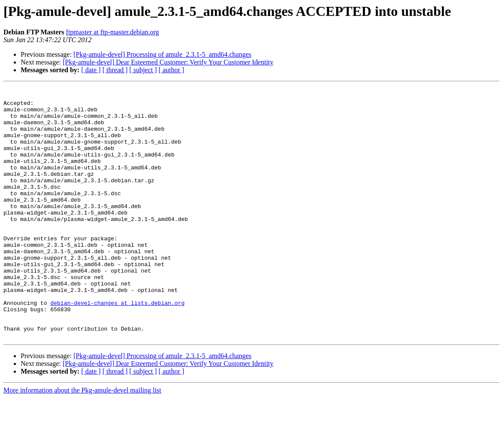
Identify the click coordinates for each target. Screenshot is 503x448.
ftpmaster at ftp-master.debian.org (112, 32)
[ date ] (91, 70)
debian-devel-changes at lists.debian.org (117, 347)
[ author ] (172, 70)
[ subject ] (143, 70)
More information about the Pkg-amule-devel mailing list (82, 440)
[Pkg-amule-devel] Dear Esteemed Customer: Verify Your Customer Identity (168, 62)
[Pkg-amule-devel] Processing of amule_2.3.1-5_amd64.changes (163, 54)
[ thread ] (115, 70)
